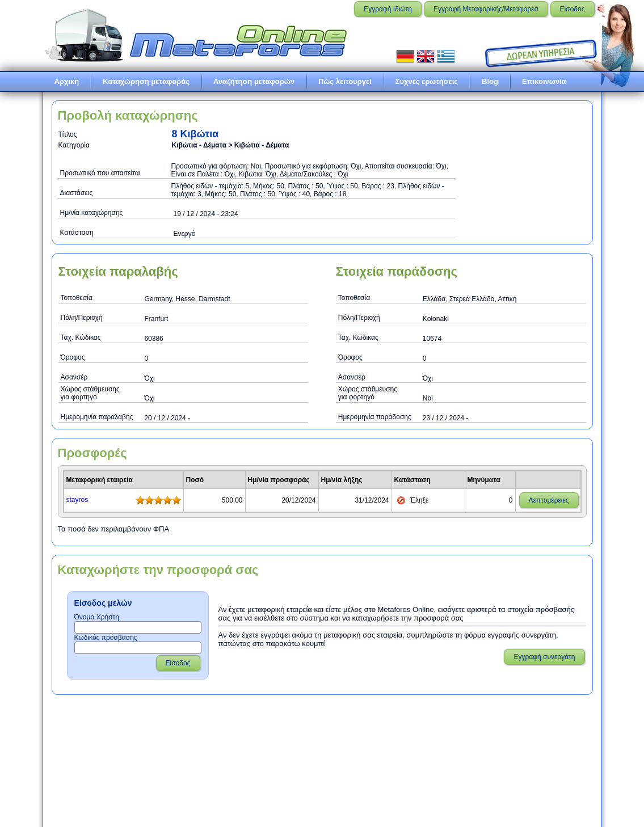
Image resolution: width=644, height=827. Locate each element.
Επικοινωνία (544, 81)
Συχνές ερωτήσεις (427, 81)
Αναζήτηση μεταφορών (254, 81)
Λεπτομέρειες (549, 500)
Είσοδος (573, 9)
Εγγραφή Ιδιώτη (388, 9)
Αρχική (67, 81)
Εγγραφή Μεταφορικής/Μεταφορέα (486, 9)
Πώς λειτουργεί (345, 81)
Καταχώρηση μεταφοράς (146, 81)
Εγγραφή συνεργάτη (544, 657)
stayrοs (77, 500)
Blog (490, 81)
